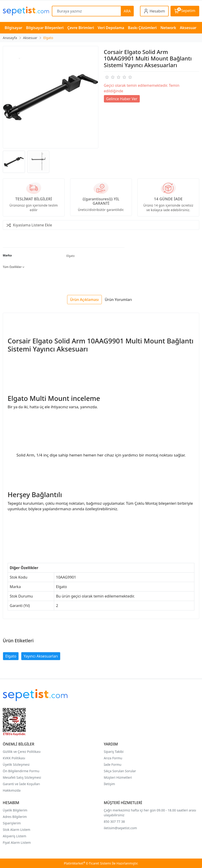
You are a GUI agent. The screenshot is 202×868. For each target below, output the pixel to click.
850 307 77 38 (114, 821)
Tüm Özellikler (14, 267)
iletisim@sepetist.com (120, 828)
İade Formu (113, 764)
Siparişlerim (12, 823)
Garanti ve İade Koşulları (21, 784)
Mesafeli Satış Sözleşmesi (22, 777)
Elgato (70, 256)
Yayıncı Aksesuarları (41, 656)
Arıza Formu (113, 758)
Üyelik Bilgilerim (15, 810)
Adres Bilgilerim (15, 817)
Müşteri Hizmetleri (118, 777)
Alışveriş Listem (14, 836)
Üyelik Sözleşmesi (16, 764)
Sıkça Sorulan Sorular (120, 771)
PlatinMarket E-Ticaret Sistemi (87, 863)
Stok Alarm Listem (17, 830)
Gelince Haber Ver (122, 99)
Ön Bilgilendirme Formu (21, 771)
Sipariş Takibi (114, 752)
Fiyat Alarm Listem (17, 842)
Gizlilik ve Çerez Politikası (22, 752)
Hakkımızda (12, 790)
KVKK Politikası (14, 758)
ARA (127, 11)
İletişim (109, 784)
